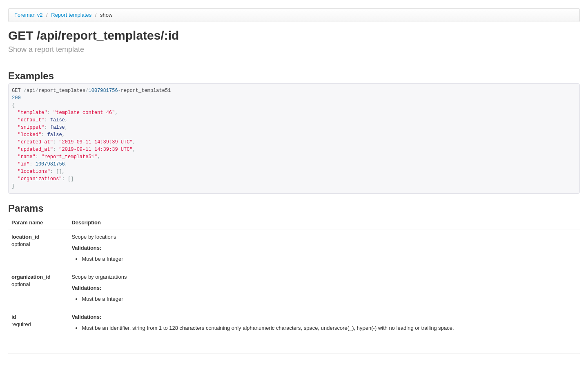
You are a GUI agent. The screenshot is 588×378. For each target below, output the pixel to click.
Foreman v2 (28, 15)
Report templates (72, 15)
